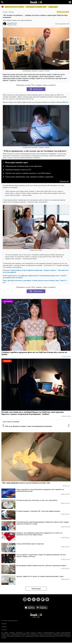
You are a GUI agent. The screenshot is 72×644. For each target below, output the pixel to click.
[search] (2, 2)
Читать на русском (63, 12)
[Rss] (25, 599)
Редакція (4, 627)
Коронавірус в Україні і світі (36, 7)
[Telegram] (29, 599)
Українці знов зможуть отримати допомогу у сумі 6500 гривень (28, 173)
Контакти (4, 630)
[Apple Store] (30, 607)
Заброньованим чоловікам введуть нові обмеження (24, 166)
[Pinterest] (47, 599)
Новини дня (53, 7)
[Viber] (34, 599)
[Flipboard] (43, 599)
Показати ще (64, 181)
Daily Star (65, 102)
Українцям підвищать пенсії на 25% (18, 170)
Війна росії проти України (14, 7)
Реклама (4, 624)
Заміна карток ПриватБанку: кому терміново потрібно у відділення (29, 177)
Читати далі (36, 589)
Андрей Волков (12, 23)
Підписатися (36, 89)
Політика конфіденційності (9, 621)
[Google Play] (42, 607)
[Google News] (38, 599)
